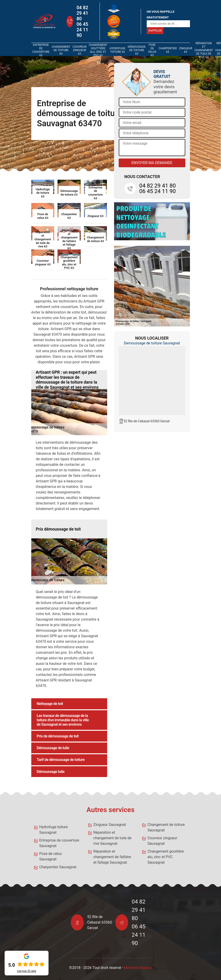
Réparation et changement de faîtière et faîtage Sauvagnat (112, 857)
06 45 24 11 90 (82, 30)
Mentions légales (138, 968)
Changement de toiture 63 (61, 50)
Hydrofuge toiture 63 (118, 50)
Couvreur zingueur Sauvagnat (162, 841)
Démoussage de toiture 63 (137, 50)
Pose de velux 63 (152, 50)
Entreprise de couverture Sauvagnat (59, 843)
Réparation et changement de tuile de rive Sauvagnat (112, 838)
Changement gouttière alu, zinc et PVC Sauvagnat (166, 857)
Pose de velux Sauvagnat (51, 856)
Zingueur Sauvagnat (110, 825)
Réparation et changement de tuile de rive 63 (204, 50)
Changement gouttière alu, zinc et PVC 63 (98, 50)
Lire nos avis (27, 971)
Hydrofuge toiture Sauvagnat (54, 830)
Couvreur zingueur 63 (79, 50)
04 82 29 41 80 (82, 13)
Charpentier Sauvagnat (58, 867)
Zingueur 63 (186, 50)
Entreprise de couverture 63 (41, 50)
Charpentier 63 (168, 50)
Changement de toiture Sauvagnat (166, 827)
